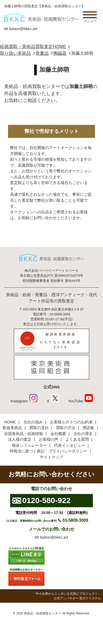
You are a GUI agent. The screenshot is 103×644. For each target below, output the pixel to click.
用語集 (88, 428)
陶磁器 (60, 53)
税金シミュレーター (29, 445)
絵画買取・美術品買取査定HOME (33, 47)
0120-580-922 (46, 500)
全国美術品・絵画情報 (24, 434)
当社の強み (33, 422)
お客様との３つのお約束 (71, 422)
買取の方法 (66, 428)
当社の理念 (83, 434)
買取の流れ (39, 428)
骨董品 (42, 53)
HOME (10, 422)
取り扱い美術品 (15, 53)
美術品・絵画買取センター (42, 613)
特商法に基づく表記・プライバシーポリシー (48, 451)
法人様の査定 (20, 439)
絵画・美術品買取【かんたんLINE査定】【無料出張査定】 (42, 18)
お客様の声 (49, 439)
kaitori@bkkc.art (23, 29)
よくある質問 (77, 439)
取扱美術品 (12, 428)
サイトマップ (51, 457)
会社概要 (58, 434)
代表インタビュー (70, 445)
